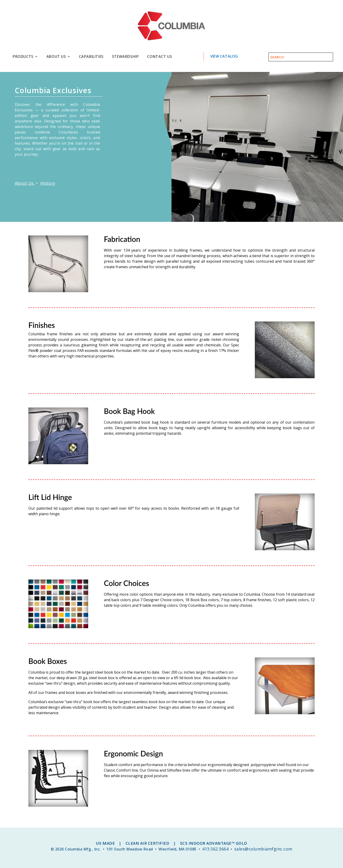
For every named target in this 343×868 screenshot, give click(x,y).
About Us (56, 57)
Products (23, 57)
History (48, 183)
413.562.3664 (215, 849)
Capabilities (91, 57)
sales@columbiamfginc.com (263, 849)
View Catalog (224, 56)
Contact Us (159, 57)
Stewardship (125, 57)
